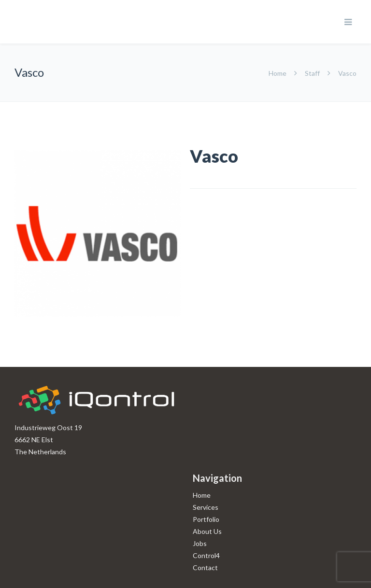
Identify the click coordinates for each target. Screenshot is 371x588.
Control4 (206, 555)
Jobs (200, 543)
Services (206, 507)
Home (278, 73)
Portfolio (206, 519)
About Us (207, 531)
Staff (312, 73)
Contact (205, 567)
